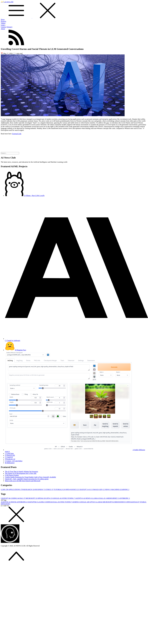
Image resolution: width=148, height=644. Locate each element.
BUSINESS (40, 490)
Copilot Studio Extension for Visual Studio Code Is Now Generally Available (30, 477)
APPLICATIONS (16, 490)
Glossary (10, 27)
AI (91, 490)
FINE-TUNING (69, 498)
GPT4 (49, 498)
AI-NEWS (88, 498)
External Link (17, 134)
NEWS (108, 490)
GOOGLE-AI (58, 498)
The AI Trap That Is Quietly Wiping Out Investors (22, 472)
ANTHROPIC (124, 498)
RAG (23, 498)
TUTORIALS (60, 490)
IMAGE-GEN (99, 490)
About (3, 29)
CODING (15, 498)
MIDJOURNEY (113, 498)
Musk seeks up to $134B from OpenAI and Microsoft (23, 481)
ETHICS (50, 490)
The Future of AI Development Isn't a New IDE (21, 473)
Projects (4, 21)
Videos (3, 23)
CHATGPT (84, 490)
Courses (4, 27)
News (3, 19)
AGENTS (79, 498)
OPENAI (42, 498)
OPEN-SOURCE (72, 490)
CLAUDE (41, 502)
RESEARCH (29, 490)
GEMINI (76, 502)
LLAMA (96, 498)
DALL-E (103, 498)
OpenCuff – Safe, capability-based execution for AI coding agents (27, 479)
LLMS (5, 490)
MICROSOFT (32, 498)
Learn (3, 25)
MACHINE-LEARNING (120, 490)
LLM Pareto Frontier (12, 475)
